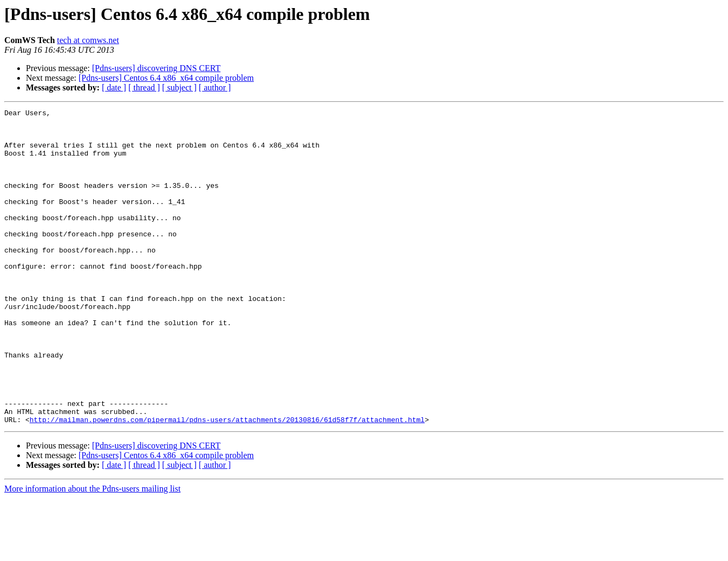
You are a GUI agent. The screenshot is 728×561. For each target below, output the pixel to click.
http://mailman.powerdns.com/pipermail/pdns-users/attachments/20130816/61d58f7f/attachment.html (227, 482)
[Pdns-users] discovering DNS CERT (157, 68)
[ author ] (215, 87)
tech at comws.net (88, 40)
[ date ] (114, 87)
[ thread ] (144, 87)
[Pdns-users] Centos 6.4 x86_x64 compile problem (166, 78)
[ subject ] (179, 87)
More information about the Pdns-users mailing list (92, 552)
